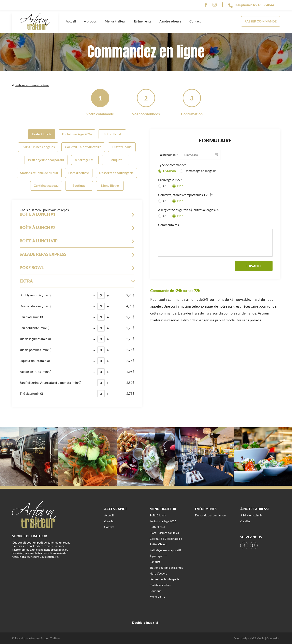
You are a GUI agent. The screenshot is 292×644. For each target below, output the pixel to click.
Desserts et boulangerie (116, 173)
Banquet (116, 160)
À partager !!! (85, 160)
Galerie (109, 521)
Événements (143, 21)
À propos (90, 21)
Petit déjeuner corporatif (46, 160)
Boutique (79, 185)
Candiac (245, 521)
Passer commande (261, 21)
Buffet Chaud (122, 147)
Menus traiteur (115, 21)
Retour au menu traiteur (30, 85)
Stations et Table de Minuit (39, 173)
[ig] (215, 5)
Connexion (273, 638)
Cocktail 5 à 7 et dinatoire (83, 147)
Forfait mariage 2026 (77, 134)
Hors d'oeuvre (79, 173)
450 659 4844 (263, 5)
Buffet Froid (112, 134)
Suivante (254, 266)
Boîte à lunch (41, 134)
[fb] (206, 5)
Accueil (71, 21)
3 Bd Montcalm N (251, 515)
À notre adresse (170, 21)
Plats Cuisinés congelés (38, 147)
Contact (195, 21)
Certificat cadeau (46, 185)
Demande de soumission (210, 515)
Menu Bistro (110, 185)
